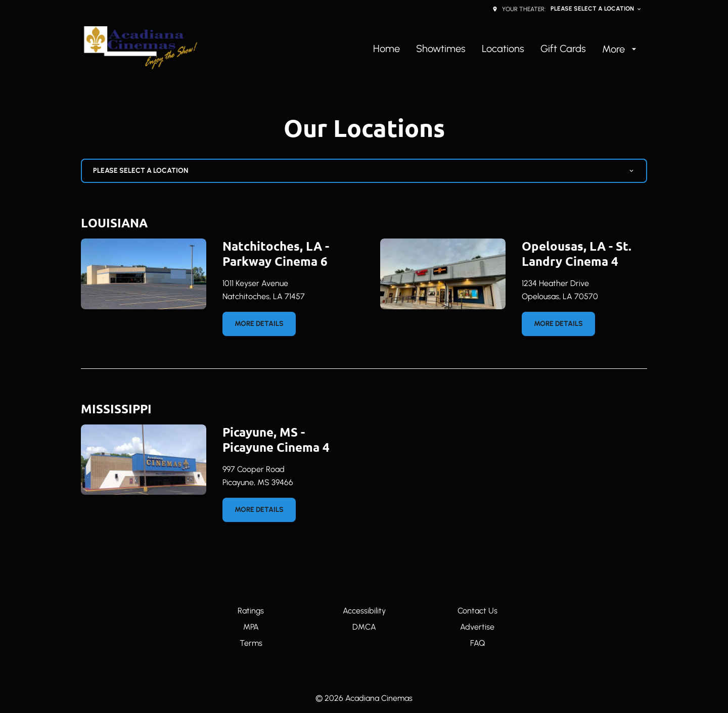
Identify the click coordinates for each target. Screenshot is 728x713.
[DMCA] (364, 627)
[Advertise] (477, 627)
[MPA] (251, 627)
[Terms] (251, 643)
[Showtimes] (441, 49)
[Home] (386, 49)
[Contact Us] (477, 611)
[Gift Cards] (563, 49)
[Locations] (503, 49)
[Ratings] (251, 611)
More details (259, 324)
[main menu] (506, 49)
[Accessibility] (364, 611)
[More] (621, 49)
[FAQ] (477, 643)
